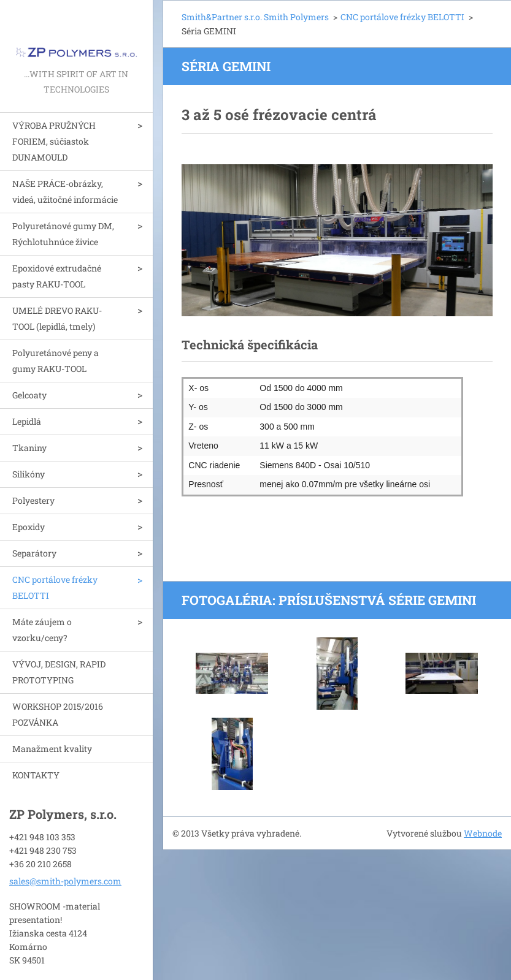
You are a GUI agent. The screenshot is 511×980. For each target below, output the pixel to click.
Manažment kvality (52, 749)
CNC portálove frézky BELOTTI (55, 587)
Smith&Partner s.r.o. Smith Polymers (255, 17)
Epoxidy (29, 527)
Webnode (483, 833)
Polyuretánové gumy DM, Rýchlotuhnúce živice (63, 234)
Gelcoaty (29, 395)
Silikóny (29, 474)
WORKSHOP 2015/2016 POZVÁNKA (58, 714)
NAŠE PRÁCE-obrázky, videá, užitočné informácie (65, 192)
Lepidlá (27, 421)
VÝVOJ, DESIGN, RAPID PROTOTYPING (59, 672)
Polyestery (33, 500)
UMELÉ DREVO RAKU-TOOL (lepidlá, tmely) (57, 318)
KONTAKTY (36, 775)
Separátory (34, 553)
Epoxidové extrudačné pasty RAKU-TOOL (57, 276)
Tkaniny (29, 448)
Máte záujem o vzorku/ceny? (42, 630)
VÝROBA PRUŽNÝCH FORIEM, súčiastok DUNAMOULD (54, 141)
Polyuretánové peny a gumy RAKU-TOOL (56, 361)
